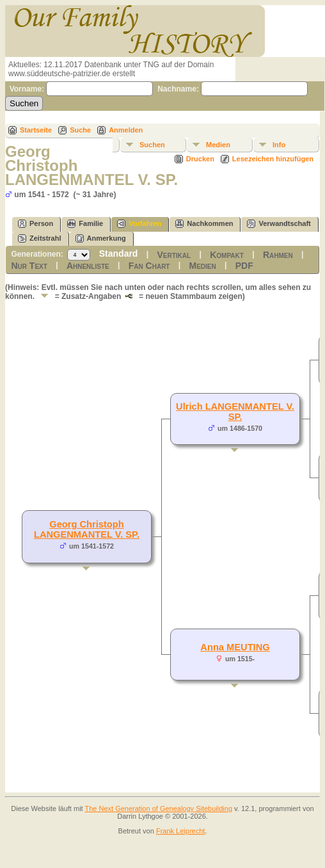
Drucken (200, 159)
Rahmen (278, 255)
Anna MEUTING (235, 647)
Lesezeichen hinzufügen (273, 159)
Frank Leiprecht (180, 831)
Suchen (152, 145)
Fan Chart (149, 266)
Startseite (36, 130)
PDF (244, 266)
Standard (119, 253)
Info (279, 145)
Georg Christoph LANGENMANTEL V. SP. (87, 529)
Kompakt (227, 255)
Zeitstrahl (40, 238)
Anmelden (126, 130)
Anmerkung (101, 238)
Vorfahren (139, 224)
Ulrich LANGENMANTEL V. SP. (235, 412)
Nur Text (29, 266)
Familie (85, 224)
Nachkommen (204, 224)
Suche (80, 130)
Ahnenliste (88, 266)
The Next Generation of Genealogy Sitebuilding (159, 808)
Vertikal (174, 255)
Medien (218, 145)
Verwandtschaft (279, 224)
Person (36, 224)
